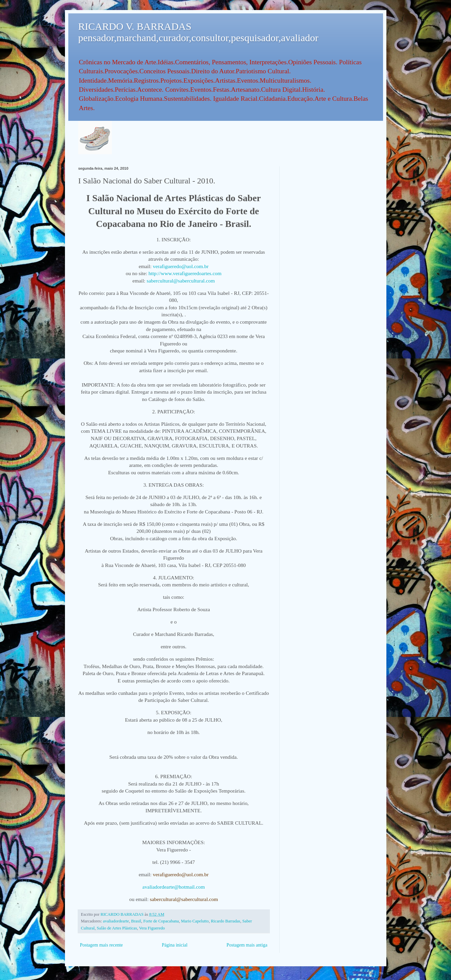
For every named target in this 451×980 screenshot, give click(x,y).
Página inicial (175, 945)
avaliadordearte (116, 921)
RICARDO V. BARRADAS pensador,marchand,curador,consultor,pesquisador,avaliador (198, 32)
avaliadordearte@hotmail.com (173, 887)
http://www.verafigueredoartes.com (185, 273)
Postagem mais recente (101, 945)
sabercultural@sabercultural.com (181, 281)
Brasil (136, 921)
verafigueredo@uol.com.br (181, 266)
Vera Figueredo (152, 928)
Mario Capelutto (195, 921)
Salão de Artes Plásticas (117, 928)
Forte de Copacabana (161, 921)
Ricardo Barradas (226, 921)
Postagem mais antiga (247, 945)
